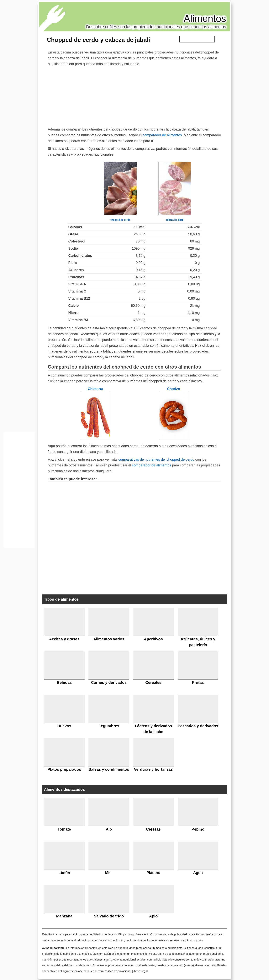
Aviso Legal (140, 971)
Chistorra (95, 389)
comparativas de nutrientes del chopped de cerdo (156, 459)
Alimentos (205, 19)
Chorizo (174, 389)
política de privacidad (117, 971)
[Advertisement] (134, 96)
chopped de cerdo (120, 220)
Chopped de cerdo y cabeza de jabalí (98, 40)
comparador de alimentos (162, 135)
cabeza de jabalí (175, 220)
